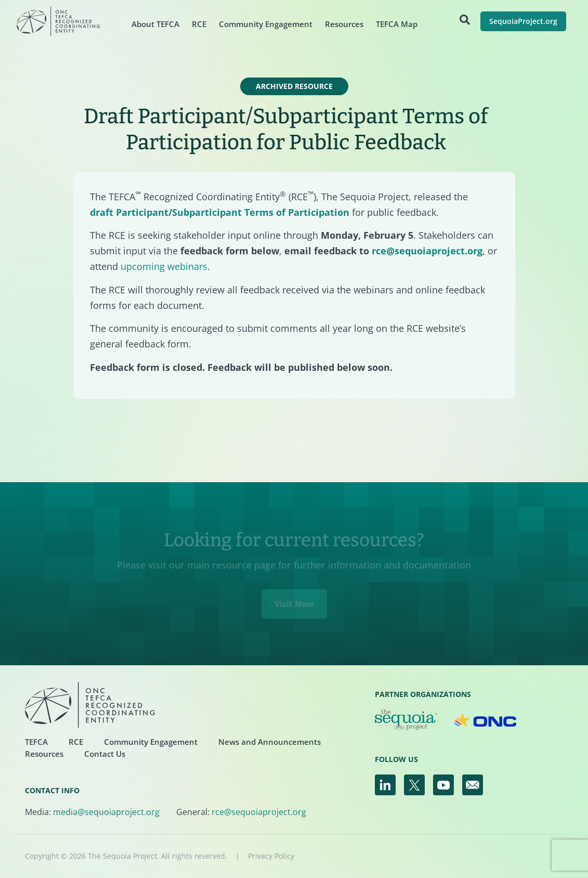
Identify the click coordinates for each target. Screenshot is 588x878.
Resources (344, 24)
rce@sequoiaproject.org (427, 251)
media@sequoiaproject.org (106, 812)
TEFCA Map (397, 24)
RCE (199, 24)
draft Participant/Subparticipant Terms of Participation (220, 212)
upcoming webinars (164, 266)
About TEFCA (155, 24)
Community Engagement (266, 24)
